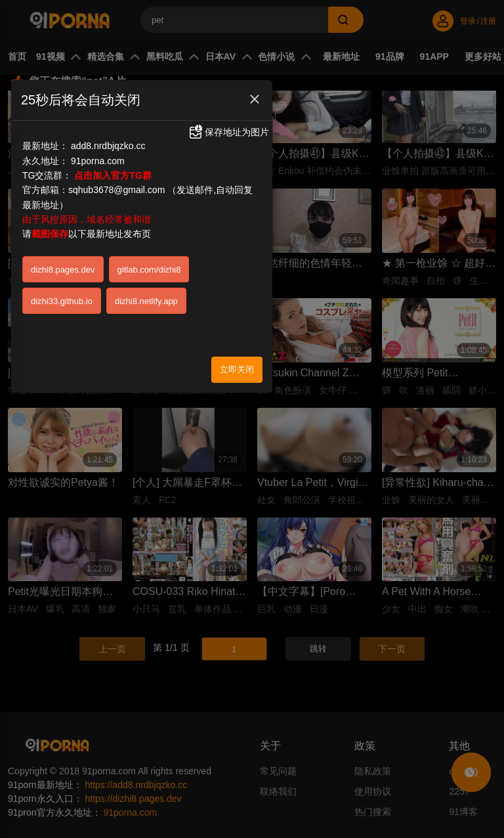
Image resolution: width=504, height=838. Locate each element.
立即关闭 (237, 369)
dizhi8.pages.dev (63, 270)
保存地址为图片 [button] (228, 132)
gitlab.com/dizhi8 (149, 270)
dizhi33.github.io (62, 301)
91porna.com (98, 161)
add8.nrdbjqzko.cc (108, 146)
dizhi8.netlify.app (146, 301)
